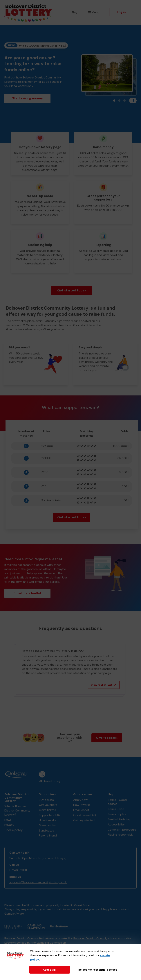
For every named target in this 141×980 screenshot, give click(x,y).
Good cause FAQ (85, 815)
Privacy (9, 825)
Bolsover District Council (90, 938)
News (8, 820)
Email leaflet (81, 810)
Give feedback (107, 738)
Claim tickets (47, 810)
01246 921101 (18, 870)
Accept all (50, 970)
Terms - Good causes (117, 802)
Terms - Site (116, 809)
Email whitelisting (119, 819)
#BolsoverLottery (50, 781)
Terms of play (117, 814)
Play (74, 12)
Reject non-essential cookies (98, 970)
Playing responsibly (121, 835)
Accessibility (116, 824)
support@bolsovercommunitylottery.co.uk (38, 882)
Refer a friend (48, 835)
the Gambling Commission (49, 943)
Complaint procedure (122, 830)
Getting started (84, 820)
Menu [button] (94, 12)
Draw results (47, 825)
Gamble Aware (14, 914)
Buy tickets (46, 800)
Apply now (80, 800)
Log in (122, 12)
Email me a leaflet (27, 593)
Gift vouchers (48, 805)
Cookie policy (13, 830)
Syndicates (46, 831)
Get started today (72, 290)
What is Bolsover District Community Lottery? (17, 810)
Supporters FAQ (50, 815)
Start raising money (27, 98)
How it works (48, 820)
